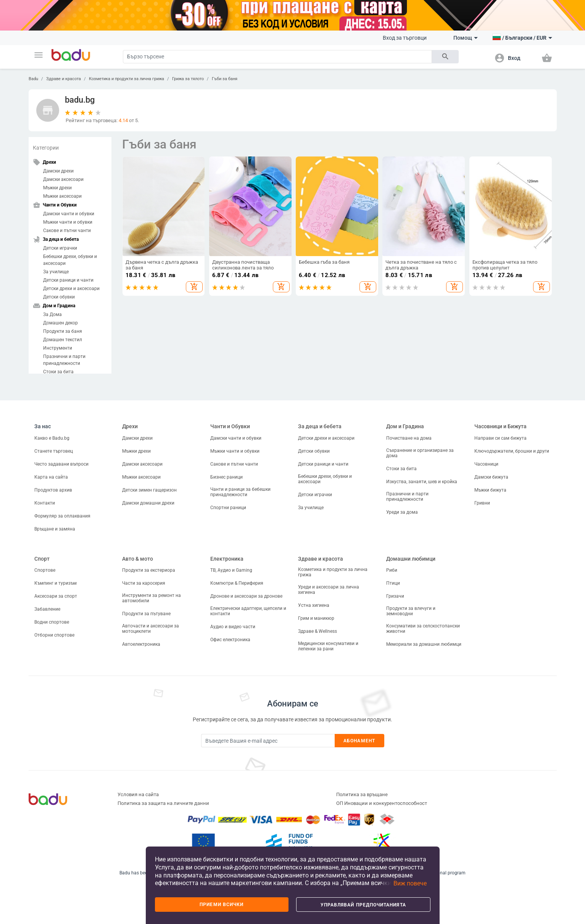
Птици (393, 583)
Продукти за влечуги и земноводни (411, 611)
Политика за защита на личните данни (163, 803)
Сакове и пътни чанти (67, 231)
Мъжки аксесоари (62, 196)
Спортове (45, 570)
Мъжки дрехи (57, 188)
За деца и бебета (320, 426)
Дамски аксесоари (63, 179)
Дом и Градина (405, 426)
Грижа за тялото (188, 79)
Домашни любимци (411, 559)
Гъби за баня (225, 79)
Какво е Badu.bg (52, 438)
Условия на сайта (138, 794)
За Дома (52, 314)
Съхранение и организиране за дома (420, 453)
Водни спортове (52, 622)
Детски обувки (59, 297)
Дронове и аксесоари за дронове (246, 596)
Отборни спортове (54, 635)
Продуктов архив (53, 490)
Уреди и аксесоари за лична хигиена (329, 590)
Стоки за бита (58, 372)
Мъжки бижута (490, 490)
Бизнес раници (226, 477)
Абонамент (359, 741)
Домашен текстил (63, 340)
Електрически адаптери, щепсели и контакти (248, 611)
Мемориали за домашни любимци (424, 644)
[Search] (277, 57)
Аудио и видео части (233, 627)
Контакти (45, 503)
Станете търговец (54, 451)
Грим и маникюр (316, 618)
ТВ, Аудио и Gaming (231, 570)
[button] (39, 55)
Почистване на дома (409, 438)
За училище (56, 272)
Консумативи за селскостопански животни (423, 629)
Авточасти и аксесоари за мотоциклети (151, 629)
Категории (46, 148)
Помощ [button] (466, 38)
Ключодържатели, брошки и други (512, 451)
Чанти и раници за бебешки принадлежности (240, 492)
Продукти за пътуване (146, 614)
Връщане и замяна (55, 529)
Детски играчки (60, 248)
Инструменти (58, 348)
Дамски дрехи (58, 171)
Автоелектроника (141, 644)
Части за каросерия (144, 583)
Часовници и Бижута (500, 426)
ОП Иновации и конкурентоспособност (382, 803)
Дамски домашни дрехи (148, 503)
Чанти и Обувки (230, 426)
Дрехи (130, 426)
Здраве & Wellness (317, 631)
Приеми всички (222, 905)
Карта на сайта (51, 477)
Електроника (227, 559)
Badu (33, 79)
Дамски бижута (491, 477)
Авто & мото (138, 559)
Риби (392, 570)
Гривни (482, 503)
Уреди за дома (402, 512)
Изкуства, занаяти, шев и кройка (422, 482)
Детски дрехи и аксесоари (71, 289)
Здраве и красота (64, 79)
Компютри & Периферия (237, 583)
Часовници (486, 464)
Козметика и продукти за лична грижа (127, 79)
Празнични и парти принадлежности (64, 360)
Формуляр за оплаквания (62, 516)
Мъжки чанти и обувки (68, 222)
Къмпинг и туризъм (56, 583)
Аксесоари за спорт (56, 596)
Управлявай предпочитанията (363, 905)
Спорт (42, 559)
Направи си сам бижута (500, 438)
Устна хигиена (314, 605)
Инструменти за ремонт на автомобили (151, 598)
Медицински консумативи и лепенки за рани (328, 646)
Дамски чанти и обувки (69, 214)
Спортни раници (228, 508)
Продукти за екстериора (149, 570)
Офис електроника (230, 640)
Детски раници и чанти (68, 280)
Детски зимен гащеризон (149, 490)
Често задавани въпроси (61, 464)
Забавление (47, 609)
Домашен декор (60, 323)
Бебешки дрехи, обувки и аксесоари (70, 260)
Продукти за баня (63, 331)
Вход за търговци (405, 38)
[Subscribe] (268, 741)
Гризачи (395, 596)
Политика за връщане (362, 794)
